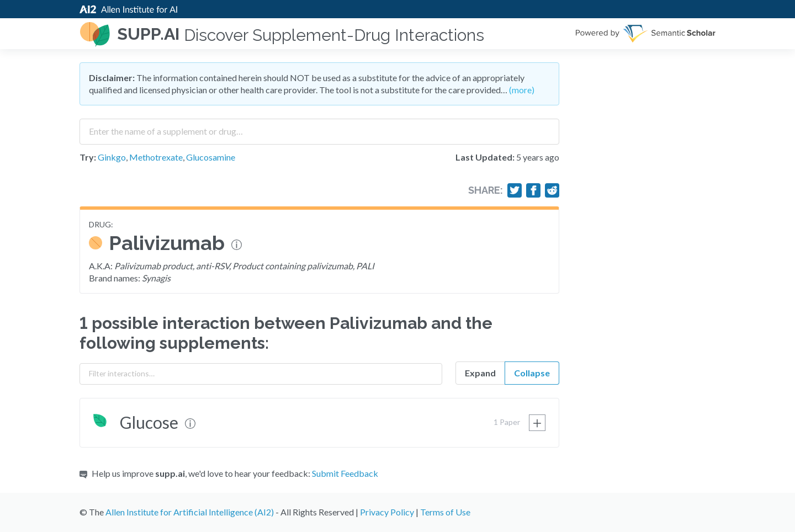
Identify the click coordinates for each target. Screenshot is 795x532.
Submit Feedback (345, 473)
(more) (522, 90)
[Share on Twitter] (515, 190)
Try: (88, 157)
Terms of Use (445, 512)
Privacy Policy (387, 512)
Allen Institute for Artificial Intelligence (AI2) (190, 512)
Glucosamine (211, 157)
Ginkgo (112, 157)
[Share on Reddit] (552, 190)
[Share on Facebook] (533, 190)
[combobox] (319, 127)
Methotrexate (156, 157)
